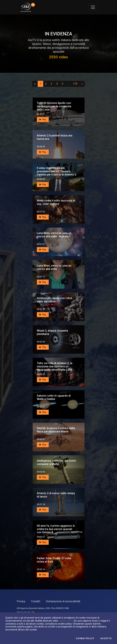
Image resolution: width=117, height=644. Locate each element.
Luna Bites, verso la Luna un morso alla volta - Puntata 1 (54, 235)
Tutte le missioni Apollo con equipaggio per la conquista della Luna (54, 106)
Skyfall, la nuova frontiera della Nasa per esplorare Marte (56, 430)
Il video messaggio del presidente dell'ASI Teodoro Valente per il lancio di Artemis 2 (56, 171)
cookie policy (66, 621)
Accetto (106, 638)
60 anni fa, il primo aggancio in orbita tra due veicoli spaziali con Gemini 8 (56, 529)
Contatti (36, 601)
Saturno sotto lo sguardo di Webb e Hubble (54, 397)
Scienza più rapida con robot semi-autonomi (54, 300)
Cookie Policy (85, 638)
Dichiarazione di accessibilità (63, 601)
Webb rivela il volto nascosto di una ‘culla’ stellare (56, 202)
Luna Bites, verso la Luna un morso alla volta (54, 267)
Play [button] (43, 120)
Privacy (21, 601)
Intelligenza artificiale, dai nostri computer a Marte (56, 462)
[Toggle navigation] (93, 7)
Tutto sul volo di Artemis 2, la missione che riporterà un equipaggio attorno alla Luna (55, 366)
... (69, 84)
